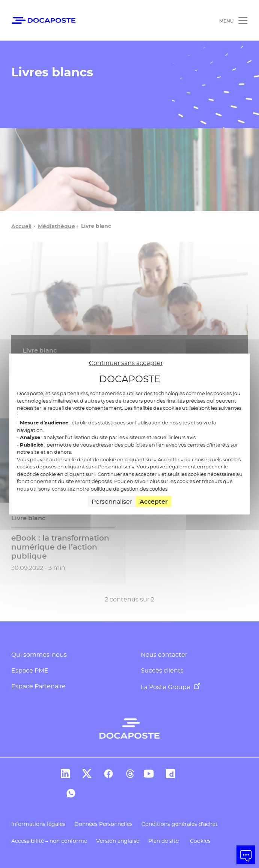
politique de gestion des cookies (129, 488)
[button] (246, 855)
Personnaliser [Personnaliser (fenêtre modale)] (112, 502)
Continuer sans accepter (126, 363)
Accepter (154, 502)
